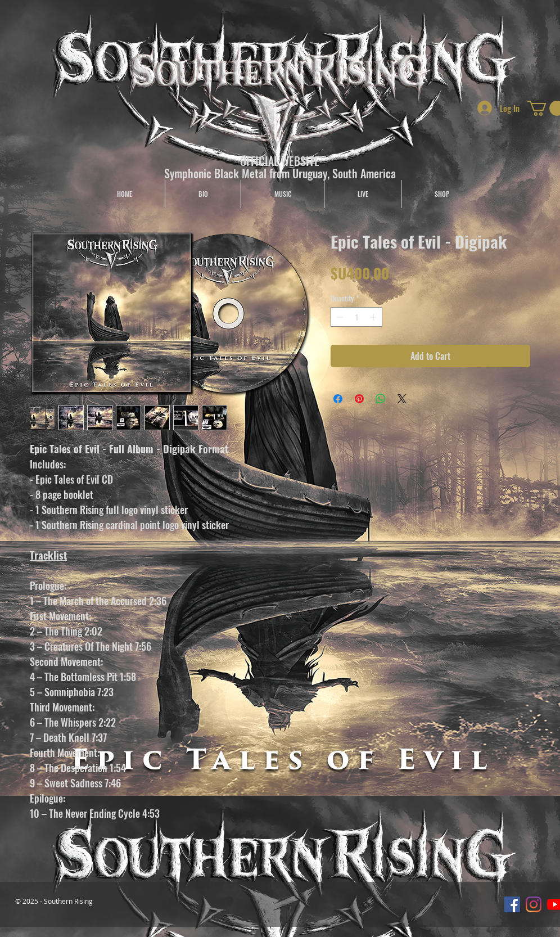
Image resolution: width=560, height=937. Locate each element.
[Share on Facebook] (338, 399)
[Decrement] (339, 317)
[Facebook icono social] (512, 904)
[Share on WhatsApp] (381, 399)
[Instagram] (534, 904)
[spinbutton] (357, 317)
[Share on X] (402, 399)
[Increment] (374, 317)
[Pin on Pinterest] (359, 399)
